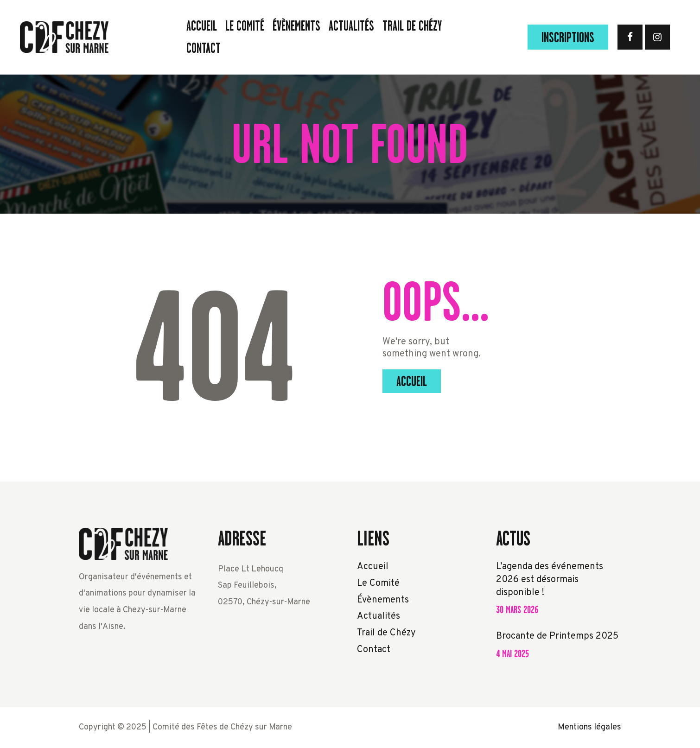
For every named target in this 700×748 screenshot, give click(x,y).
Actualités (379, 616)
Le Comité (378, 583)
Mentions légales (589, 727)
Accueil (412, 381)
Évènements (383, 600)
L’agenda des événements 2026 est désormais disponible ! (550, 580)
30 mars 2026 (517, 610)
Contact (374, 650)
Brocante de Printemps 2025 (557, 636)
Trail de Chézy (386, 633)
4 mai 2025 (512, 654)
